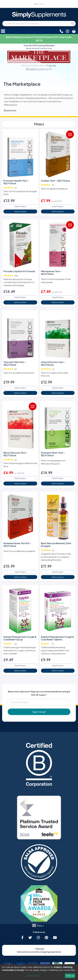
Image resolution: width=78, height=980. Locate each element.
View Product (20, 206)
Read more (10, 110)
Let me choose (33, 976)
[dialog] (39, 972)
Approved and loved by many (39, 47)
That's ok (70, 976)
